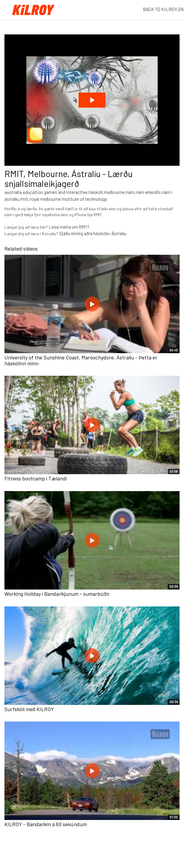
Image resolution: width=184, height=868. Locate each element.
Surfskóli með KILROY (29, 709)
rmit (24, 199)
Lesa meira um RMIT (69, 227)
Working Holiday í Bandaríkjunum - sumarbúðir (57, 594)
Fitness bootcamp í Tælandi (36, 478)
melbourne (114, 192)
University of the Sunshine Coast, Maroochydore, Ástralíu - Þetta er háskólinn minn (81, 360)
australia (13, 192)
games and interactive (66, 192)
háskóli (96, 192)
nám (130, 192)
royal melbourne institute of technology (68, 199)
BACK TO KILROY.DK (163, 9)
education (33, 192)
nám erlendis (148, 192)
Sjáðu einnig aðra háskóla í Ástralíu (93, 233)
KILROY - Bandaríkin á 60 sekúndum (46, 824)
